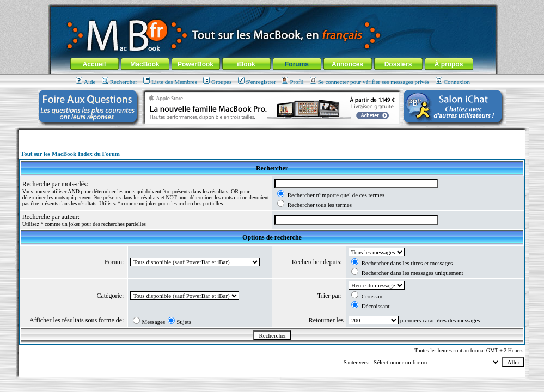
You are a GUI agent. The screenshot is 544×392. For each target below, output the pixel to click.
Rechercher (120, 82)
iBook (246, 64)
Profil (292, 82)
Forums (297, 64)
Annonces (347, 64)
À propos (449, 64)
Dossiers (398, 64)
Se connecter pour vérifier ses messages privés (370, 82)
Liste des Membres (170, 82)
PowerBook (195, 64)
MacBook (145, 64)
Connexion (453, 82)
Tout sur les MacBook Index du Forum (70, 154)
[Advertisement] (272, 134)
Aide (85, 82)
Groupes (217, 82)
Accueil (94, 64)
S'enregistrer (257, 82)
